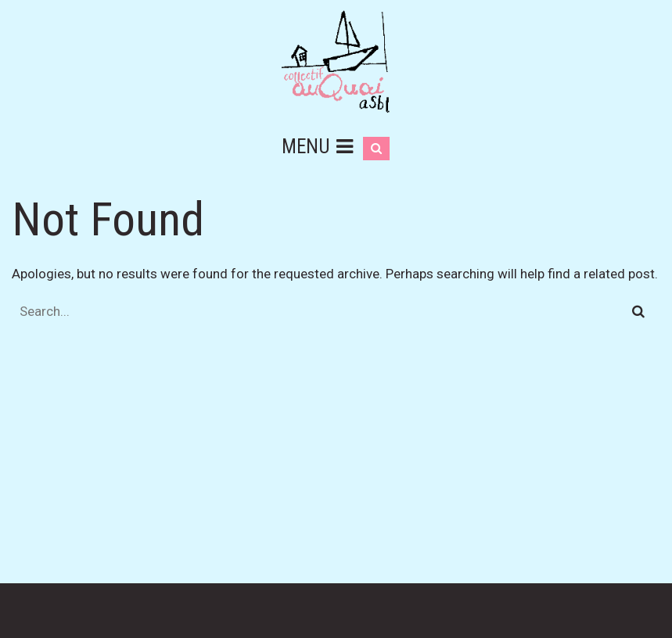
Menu (317, 147)
